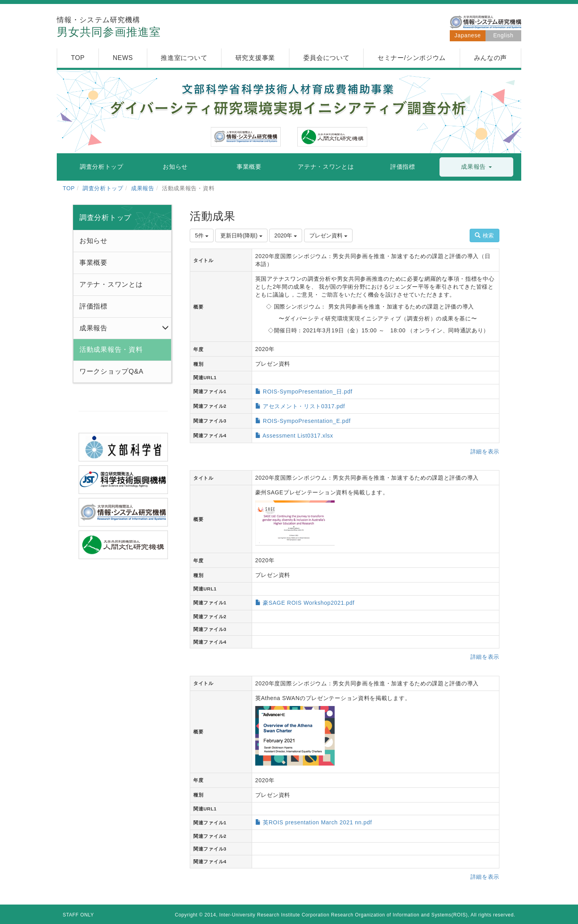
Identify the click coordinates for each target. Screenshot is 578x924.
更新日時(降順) (241, 235)
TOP (69, 188)
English (504, 35)
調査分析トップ (103, 188)
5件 (202, 235)
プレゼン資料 (328, 235)
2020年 (286, 235)
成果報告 (143, 188)
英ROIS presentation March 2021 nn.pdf (317, 822)
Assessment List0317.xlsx (298, 436)
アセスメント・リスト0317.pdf (304, 406)
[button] (476, 167)
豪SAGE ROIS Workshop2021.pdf (309, 603)
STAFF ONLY (78, 915)
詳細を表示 (485, 451)
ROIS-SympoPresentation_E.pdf (307, 421)
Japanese (468, 35)
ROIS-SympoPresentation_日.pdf (308, 392)
